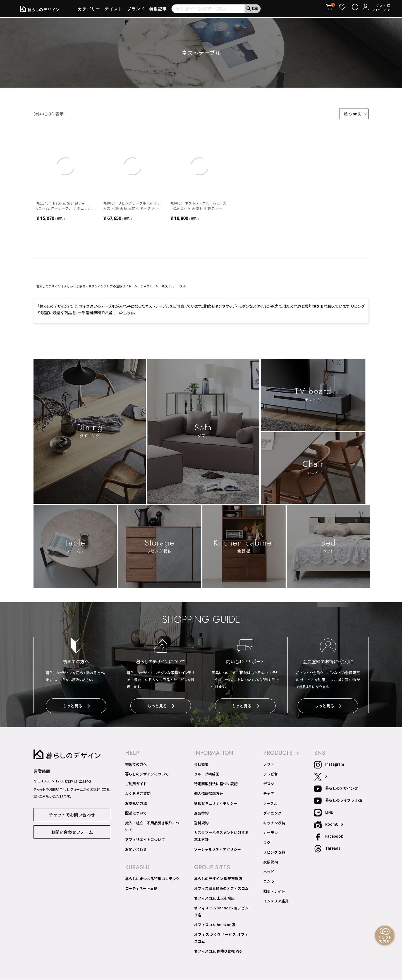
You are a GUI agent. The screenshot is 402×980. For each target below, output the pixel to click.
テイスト (114, 11)
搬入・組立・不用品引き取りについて (152, 826)
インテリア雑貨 (276, 903)
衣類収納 (271, 864)
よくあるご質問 (138, 795)
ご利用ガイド (136, 786)
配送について (136, 815)
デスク (269, 786)
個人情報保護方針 (209, 795)
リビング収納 (274, 854)
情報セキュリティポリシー (216, 805)
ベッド (269, 873)
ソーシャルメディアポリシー (217, 848)
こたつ (269, 883)
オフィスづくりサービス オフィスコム (221, 932)
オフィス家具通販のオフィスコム (221, 887)
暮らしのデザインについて (147, 776)
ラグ (267, 844)
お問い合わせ (136, 848)
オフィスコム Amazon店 (215, 921)
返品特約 (201, 815)
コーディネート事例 (141, 887)
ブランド (136, 11)
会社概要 (201, 766)
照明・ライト (274, 893)
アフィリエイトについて (145, 838)
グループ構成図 (207, 776)
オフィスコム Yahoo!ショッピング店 (221, 908)
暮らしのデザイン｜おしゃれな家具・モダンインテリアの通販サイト (93, 289)
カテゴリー (89, 11)
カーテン (271, 834)
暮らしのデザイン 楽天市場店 (218, 877)
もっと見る (76, 709)
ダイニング (272, 815)
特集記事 (158, 11)
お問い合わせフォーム (72, 830)
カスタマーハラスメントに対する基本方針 (221, 836)
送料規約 (201, 825)
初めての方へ (136, 766)
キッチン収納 (274, 825)
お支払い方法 (136, 805)
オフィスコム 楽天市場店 (214, 897)
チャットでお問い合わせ (72, 815)
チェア (269, 795)
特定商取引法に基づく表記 (216, 786)
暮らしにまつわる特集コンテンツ (152, 877)
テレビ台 (271, 776)
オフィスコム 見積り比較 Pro (218, 944)
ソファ (269, 766)
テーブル (167, 289)
